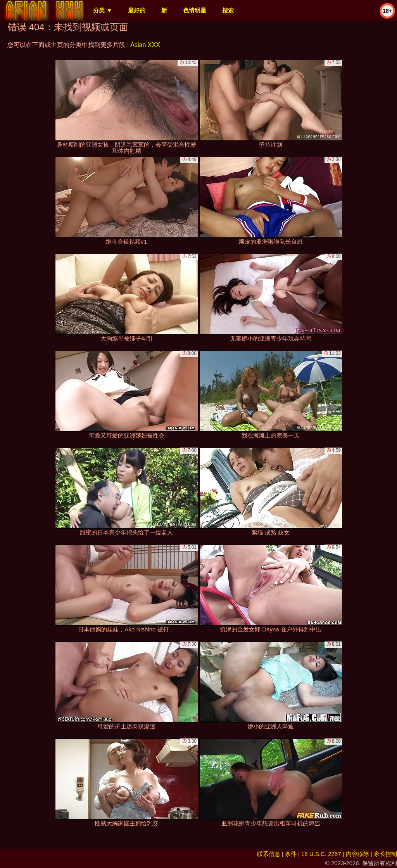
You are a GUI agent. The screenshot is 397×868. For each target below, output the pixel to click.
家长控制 (385, 854)
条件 (291, 854)
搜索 (228, 10)
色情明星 (195, 10)
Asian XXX (145, 45)
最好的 (137, 10)
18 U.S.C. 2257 (321, 854)
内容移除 (357, 854)
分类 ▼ (103, 10)
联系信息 (269, 854)
